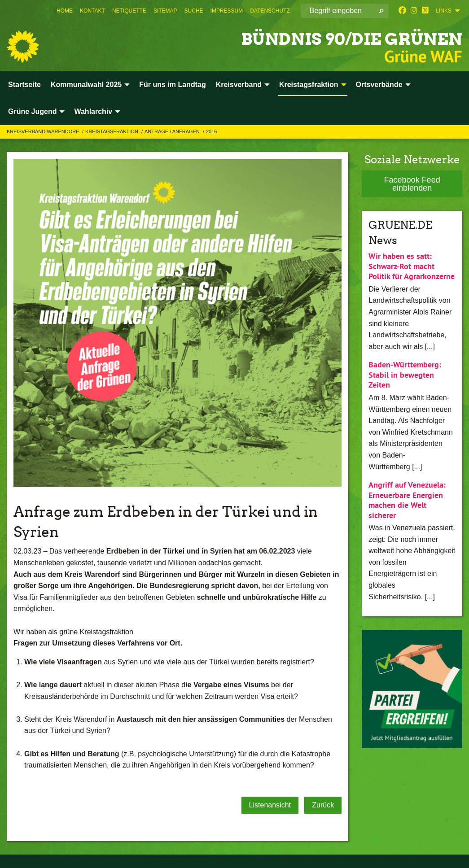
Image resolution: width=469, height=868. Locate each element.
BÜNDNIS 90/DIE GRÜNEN (331, 38)
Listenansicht (270, 805)
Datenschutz (270, 11)
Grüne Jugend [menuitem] (32, 111)
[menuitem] (65, 11)
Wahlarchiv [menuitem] (93, 111)
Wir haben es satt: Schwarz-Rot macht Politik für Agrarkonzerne (412, 266)
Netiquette (129, 11)
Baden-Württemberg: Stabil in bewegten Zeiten (405, 375)
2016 (211, 131)
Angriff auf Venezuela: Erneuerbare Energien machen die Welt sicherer (407, 500)
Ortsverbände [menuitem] (379, 85)
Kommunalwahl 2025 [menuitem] (86, 85)
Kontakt (92, 11)
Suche (194, 11)
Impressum (227, 11)
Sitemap (165, 11)
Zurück (323, 805)
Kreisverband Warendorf (44, 131)
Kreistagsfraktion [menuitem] (309, 85)
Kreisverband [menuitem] (239, 85)
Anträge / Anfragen (173, 131)
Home (65, 11)
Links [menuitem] (444, 11)
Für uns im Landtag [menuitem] (172, 85)
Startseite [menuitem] (24, 85)
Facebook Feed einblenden (412, 184)
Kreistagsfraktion (112, 131)
